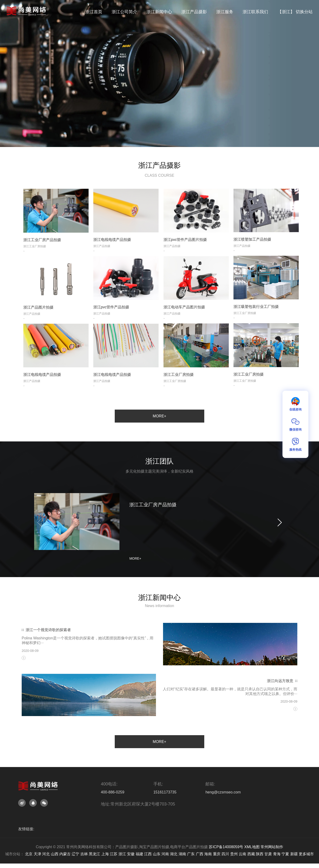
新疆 (294, 854)
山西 (55, 854)
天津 (37, 854)
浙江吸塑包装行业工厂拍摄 (256, 316)
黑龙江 (94, 854)
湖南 (182, 854)
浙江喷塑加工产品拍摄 (252, 249)
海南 (208, 854)
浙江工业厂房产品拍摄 (42, 249)
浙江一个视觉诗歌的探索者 (48, 651)
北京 (29, 854)
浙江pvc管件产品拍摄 (111, 317)
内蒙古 (65, 854)
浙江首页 (94, 12)
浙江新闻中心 (159, 12)
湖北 (174, 854)
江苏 (114, 854)
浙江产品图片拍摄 (38, 317)
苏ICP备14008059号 (226, 847)
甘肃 (268, 854)
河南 (165, 854)
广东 (191, 854)
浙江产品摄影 (194, 12)
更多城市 (306, 854)
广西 (200, 854)
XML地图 (252, 847)
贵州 (234, 854)
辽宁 (75, 854)
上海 (105, 854)
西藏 (251, 854)
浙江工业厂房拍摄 (249, 384)
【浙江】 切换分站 (295, 12)
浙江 (122, 854)
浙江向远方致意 (280, 702)
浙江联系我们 (255, 12)
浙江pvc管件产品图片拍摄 (185, 249)
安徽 (131, 854)
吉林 (84, 854)
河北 (46, 854)
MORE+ (159, 416)
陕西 (260, 854)
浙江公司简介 (124, 12)
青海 (277, 854)
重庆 (217, 854)
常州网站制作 (272, 847)
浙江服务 (225, 12)
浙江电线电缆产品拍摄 (112, 249)
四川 (225, 854)
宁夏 (285, 854)
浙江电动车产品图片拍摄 (184, 317)
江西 (148, 854)
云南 (242, 854)
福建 (139, 854)
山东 (157, 854)
